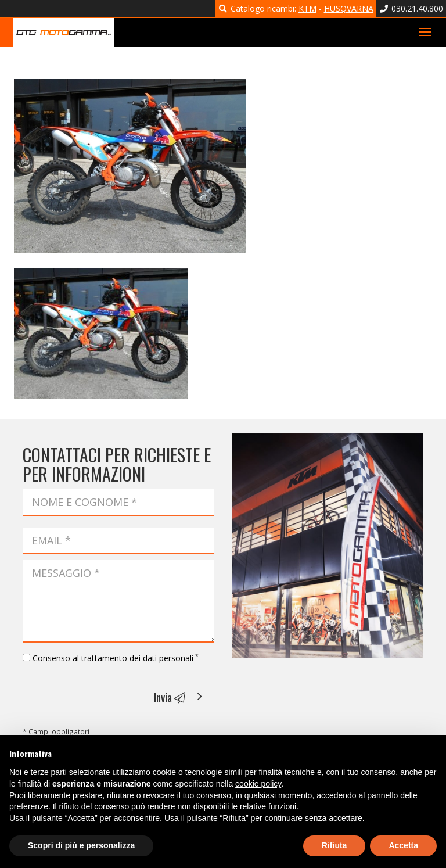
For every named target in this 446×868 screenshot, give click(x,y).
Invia (170, 697)
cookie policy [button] (258, 784)
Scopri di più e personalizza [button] (81, 845)
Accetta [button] (403, 845)
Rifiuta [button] (334, 845)
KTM (307, 8)
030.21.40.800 (411, 8)
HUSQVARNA (349, 8)
